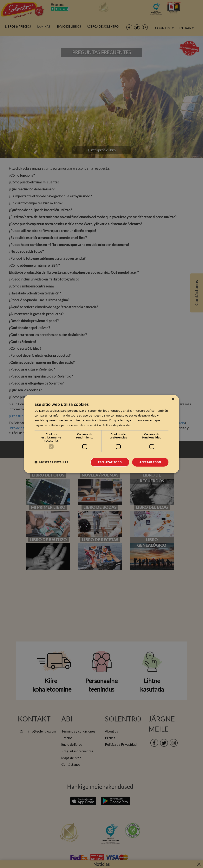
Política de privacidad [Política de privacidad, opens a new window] (117, 425)
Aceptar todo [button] (150, 462)
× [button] (173, 399)
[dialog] (101, 434)
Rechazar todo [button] (110, 462)
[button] (51, 462)
